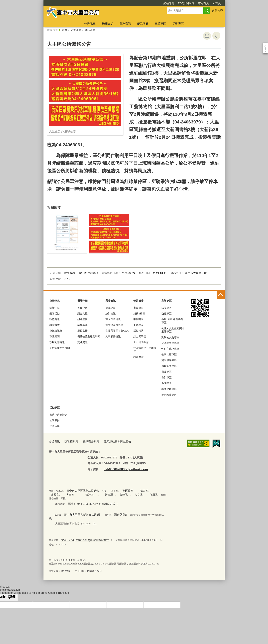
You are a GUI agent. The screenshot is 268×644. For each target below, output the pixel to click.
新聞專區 (167, 383)
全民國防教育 (141, 342)
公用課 (127, 493)
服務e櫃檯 (139, 314)
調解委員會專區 (170, 337)
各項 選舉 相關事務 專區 (172, 321)
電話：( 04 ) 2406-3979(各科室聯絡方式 (88, 498)
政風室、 (150, 489)
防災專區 (167, 308)
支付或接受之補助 (60, 348)
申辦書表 (138, 319)
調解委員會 (114, 508)
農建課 (101, 493)
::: (42, 2)
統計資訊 (111, 314)
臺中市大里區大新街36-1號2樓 (80, 508)
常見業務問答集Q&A (117, 331)
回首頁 (196, 3)
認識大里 (82, 314)
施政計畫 (111, 308)
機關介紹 (108, 24)
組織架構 (82, 319)
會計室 (71, 493)
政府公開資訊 (57, 342)
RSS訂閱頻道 (165, 3)
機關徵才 (55, 325)
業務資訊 (125, 24)
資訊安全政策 (87, 441)
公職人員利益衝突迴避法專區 (173, 330)
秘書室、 (137, 489)
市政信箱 (138, 308)
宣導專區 (160, 24)
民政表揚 (55, 426)
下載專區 (138, 325)
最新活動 (55, 314)
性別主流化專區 (170, 349)
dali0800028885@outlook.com (123, 468)
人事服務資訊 (113, 336)
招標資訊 (55, 319)
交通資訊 (82, 342)
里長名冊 (82, 331)
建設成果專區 (169, 360)
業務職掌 (82, 325)
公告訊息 (90, 24)
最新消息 (90, 30)
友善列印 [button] (207, 36)
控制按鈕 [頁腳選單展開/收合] (221, 295)
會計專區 (167, 377)
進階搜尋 (217, 11)
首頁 (65, 30)
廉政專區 (167, 372)
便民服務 (143, 24)
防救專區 (167, 314)
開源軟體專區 (169, 395)
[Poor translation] (12, 587)
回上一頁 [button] (216, 36)
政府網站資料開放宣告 (110, 441)
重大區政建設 (113, 319)
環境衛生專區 (169, 366)
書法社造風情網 (58, 415)
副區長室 (121, 489)
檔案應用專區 (169, 389)
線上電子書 (140, 336)
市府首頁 (183, 3)
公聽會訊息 (56, 331)
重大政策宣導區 (114, 325)
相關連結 (138, 357)
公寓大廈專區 (169, 354)
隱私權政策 (69, 441)
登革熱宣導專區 (170, 343)
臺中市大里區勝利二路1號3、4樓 (83, 489)
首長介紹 (82, 308)
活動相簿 (138, 331)
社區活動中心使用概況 (145, 350)
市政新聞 (55, 336)
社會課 (88, 493)
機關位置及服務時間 (89, 336)
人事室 (54, 493)
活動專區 (178, 24)
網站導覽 (148, 3)
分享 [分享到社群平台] (266, 45)
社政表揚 (55, 420)
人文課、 (115, 493)
